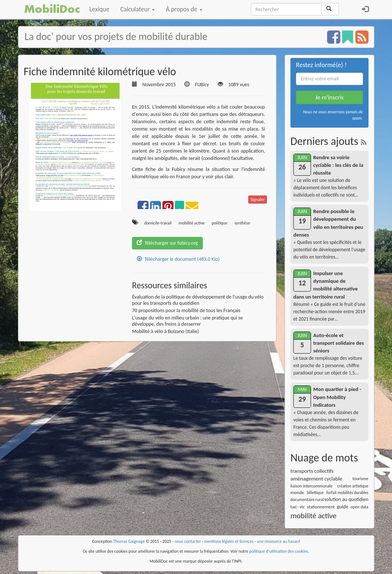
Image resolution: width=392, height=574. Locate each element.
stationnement (321, 507)
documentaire (303, 500)
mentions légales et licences (229, 541)
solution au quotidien (346, 499)
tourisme (360, 479)
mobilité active (192, 223)
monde (297, 492)
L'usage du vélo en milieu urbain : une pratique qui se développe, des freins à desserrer (187, 321)
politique (219, 223)
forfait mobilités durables (347, 493)
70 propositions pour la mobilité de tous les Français (186, 310)
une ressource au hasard (279, 541)
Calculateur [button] (138, 9)
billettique (315, 493)
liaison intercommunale (312, 486)
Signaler (258, 200)
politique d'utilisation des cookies (279, 551)
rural (320, 500)
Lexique (100, 9)
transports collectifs (312, 471)
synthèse (242, 223)
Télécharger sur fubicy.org (167, 243)
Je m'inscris (329, 97)
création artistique (353, 486)
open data (359, 507)
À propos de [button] (184, 9)
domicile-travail (158, 223)
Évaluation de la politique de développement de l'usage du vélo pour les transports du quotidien (198, 300)
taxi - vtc (298, 507)
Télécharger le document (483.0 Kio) (178, 259)
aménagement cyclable (316, 479)
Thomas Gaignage (129, 541)
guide (343, 507)
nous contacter (188, 541)
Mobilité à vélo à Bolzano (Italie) (165, 331)
